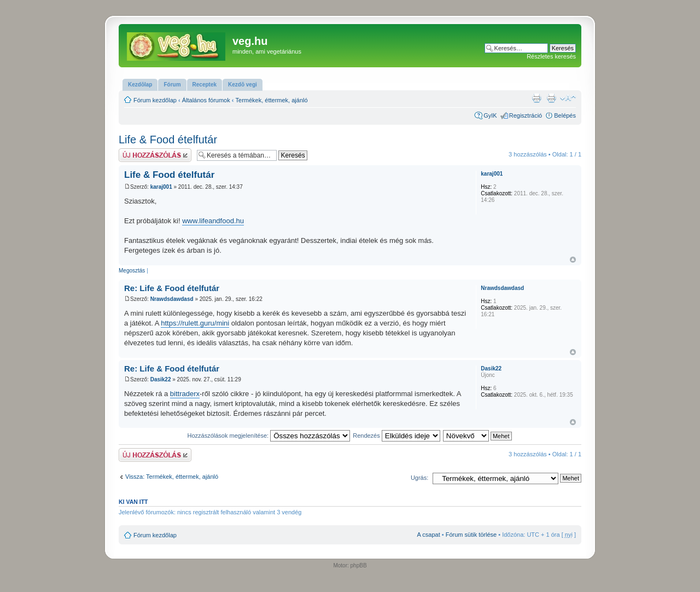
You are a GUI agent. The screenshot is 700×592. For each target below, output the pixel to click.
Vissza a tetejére (573, 260)
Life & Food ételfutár (168, 140)
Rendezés (396, 436)
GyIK (490, 115)
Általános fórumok (206, 100)
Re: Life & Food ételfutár (172, 288)
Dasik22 (161, 379)
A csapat (429, 535)
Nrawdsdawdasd (172, 299)
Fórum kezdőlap (155, 100)
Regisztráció (526, 115)
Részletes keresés (551, 56)
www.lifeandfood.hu (213, 221)
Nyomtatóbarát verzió (551, 98)
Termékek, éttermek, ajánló (272, 100)
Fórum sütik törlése (471, 535)
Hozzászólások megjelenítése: (269, 436)
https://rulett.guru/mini (195, 323)
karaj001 (161, 187)
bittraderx (185, 394)
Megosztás (132, 271)
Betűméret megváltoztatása (568, 98)
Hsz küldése (155, 155)
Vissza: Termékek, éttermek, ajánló (172, 477)
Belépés (565, 115)
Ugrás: (419, 478)
